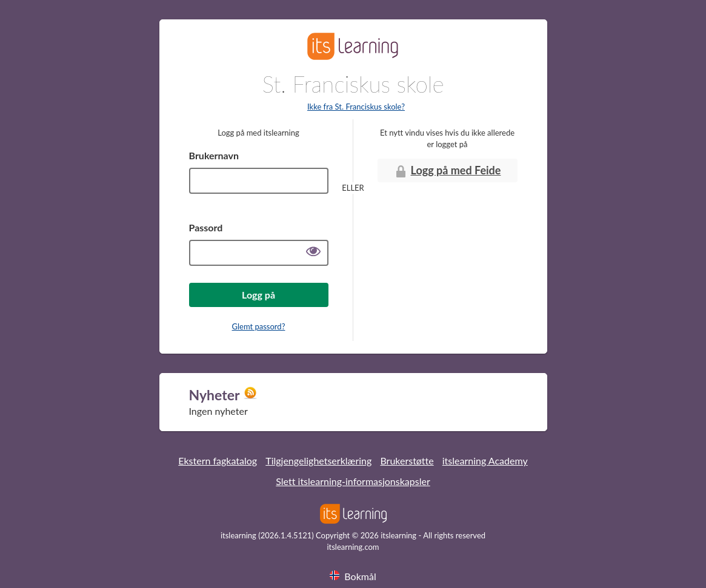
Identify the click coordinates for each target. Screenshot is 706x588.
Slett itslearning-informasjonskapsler (353, 481)
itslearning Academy (485, 461)
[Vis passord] (313, 253)
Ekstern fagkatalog (218, 461)
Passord (206, 227)
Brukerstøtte (407, 461)
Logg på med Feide (448, 171)
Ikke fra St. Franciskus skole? (356, 107)
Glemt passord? (259, 326)
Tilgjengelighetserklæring (318, 461)
